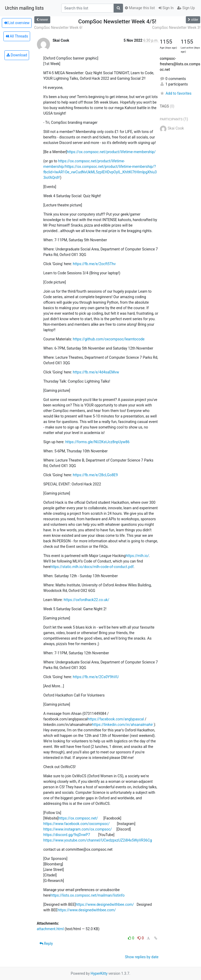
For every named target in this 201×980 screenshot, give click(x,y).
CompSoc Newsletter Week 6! (58, 28)
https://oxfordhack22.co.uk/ (86, 600)
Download (17, 55)
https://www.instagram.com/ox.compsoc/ (78, 829)
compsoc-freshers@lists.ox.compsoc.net (180, 64)
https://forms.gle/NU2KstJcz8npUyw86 (97, 442)
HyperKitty (99, 973)
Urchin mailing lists (24, 8)
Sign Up (186, 8)
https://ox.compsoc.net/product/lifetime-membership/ (111, 152)
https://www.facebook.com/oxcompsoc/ (77, 824)
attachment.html (50, 929)
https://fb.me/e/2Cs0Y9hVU (96, 677)
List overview (17, 23)
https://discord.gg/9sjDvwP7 (67, 835)
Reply (46, 944)
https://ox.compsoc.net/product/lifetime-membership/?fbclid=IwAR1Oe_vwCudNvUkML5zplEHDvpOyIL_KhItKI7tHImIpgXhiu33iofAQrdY (100, 172)
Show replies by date (142, 957)
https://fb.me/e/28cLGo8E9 (95, 475)
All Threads (17, 36)
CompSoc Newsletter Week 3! (176, 28)
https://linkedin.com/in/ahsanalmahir (122, 725)
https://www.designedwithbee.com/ (105, 904)
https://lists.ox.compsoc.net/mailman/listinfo (88, 895)
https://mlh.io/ (137, 556)
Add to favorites (176, 93)
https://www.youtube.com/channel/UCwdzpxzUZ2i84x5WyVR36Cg (98, 840)
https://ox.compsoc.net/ (78, 818)
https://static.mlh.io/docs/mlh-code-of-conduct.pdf (92, 567)
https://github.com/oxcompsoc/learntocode (109, 339)
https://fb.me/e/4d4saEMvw (96, 372)
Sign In (166, 8)
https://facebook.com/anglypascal (116, 719)
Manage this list (140, 8)
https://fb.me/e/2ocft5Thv (94, 264)
